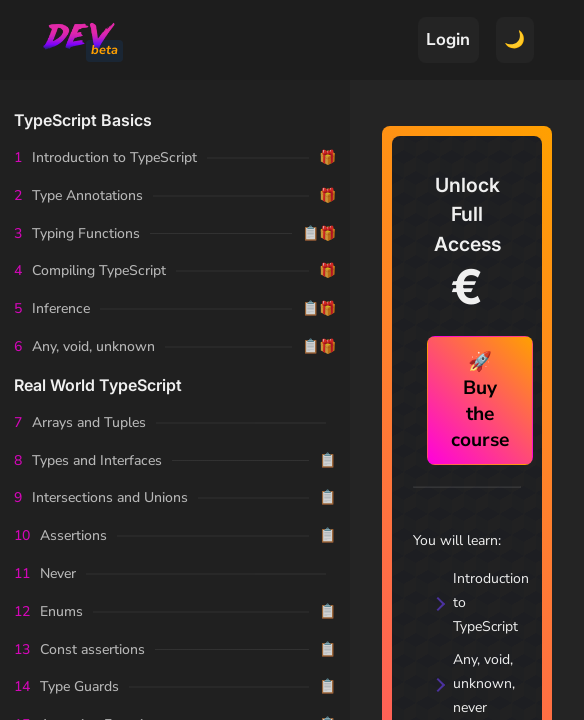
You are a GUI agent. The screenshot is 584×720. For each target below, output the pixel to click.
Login (448, 39)
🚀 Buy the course (480, 401)
